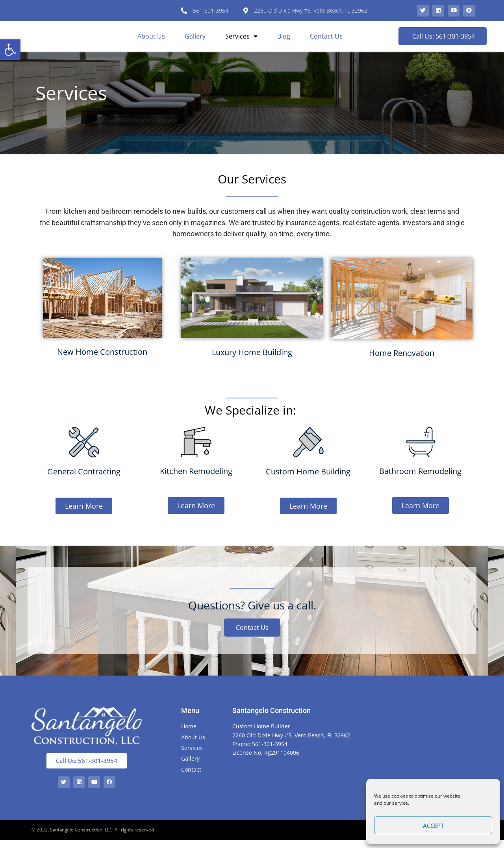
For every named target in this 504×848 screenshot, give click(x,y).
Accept (433, 826)
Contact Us (326, 41)
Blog (284, 41)
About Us (151, 41)
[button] (10, 50)
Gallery (195, 41)
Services (241, 41)
